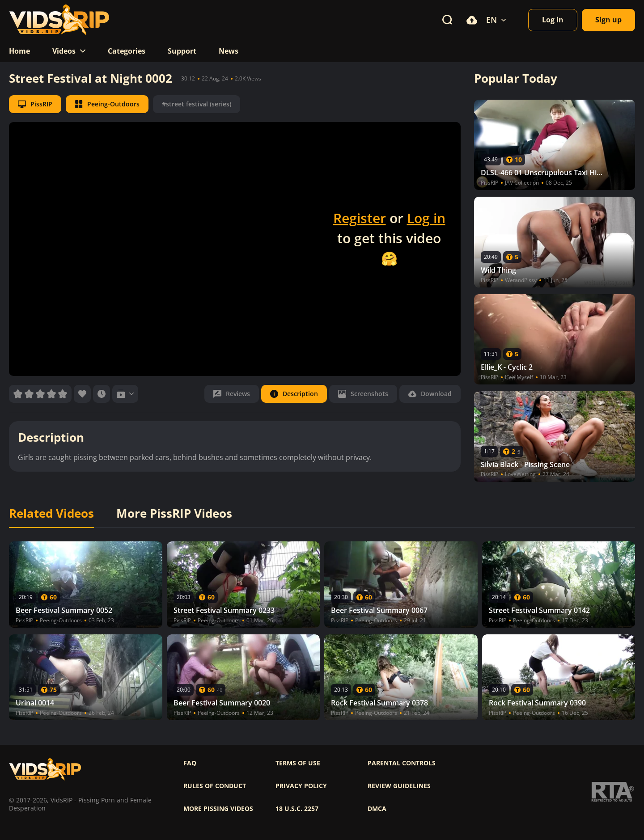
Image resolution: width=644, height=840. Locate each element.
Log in (426, 218)
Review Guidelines (399, 786)
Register (360, 218)
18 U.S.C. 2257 (297, 809)
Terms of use (298, 763)
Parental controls (402, 763)
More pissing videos (218, 809)
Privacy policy (301, 786)
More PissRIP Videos (174, 514)
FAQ (190, 763)
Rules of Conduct (215, 786)
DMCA (377, 809)
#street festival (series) (197, 104)
